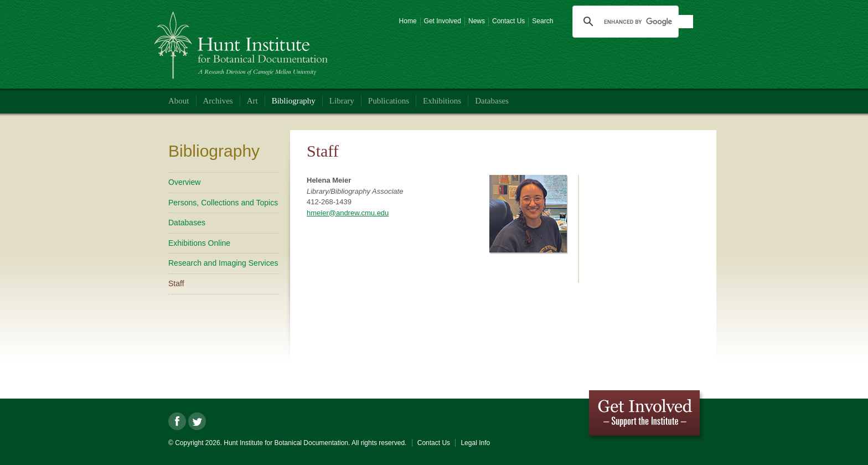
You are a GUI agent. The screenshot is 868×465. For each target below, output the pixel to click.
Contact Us (508, 21)
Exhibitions (442, 101)
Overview (184, 182)
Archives (218, 101)
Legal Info (475, 443)
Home (408, 21)
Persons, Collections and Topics (223, 203)
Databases (492, 101)
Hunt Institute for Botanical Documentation (243, 41)
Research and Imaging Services (223, 263)
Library (342, 101)
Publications (389, 101)
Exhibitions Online (199, 243)
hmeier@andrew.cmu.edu (348, 213)
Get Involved (443, 21)
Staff (176, 283)
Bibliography (294, 101)
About (179, 101)
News (477, 21)
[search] (648, 22)
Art (252, 101)
